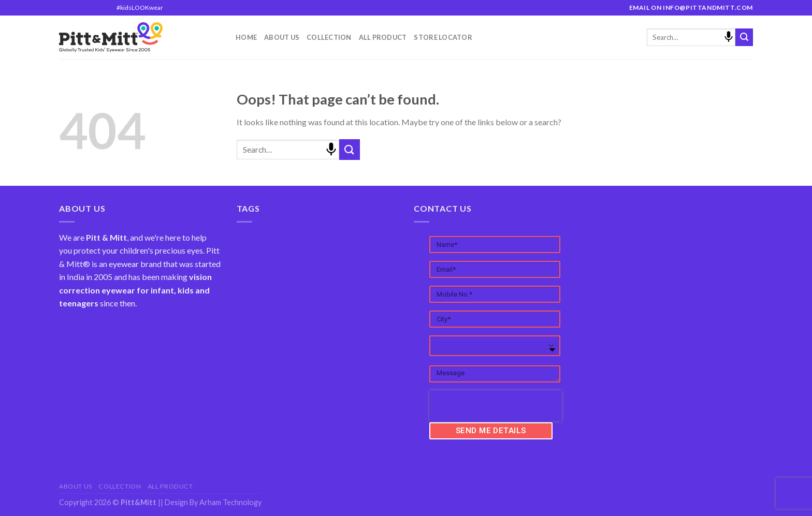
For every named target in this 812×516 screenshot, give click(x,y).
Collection (329, 37)
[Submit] (744, 37)
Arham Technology (230, 502)
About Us (282, 37)
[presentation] (496, 406)
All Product (383, 37)
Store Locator (443, 37)
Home (246, 37)
